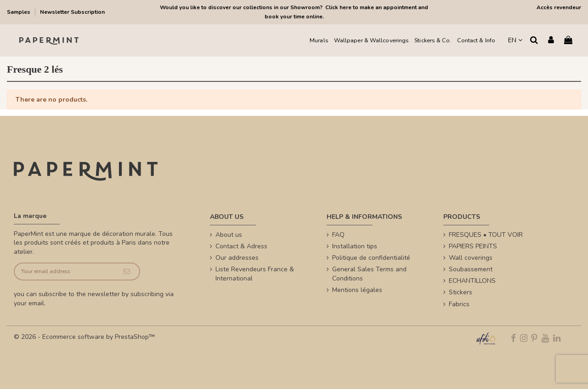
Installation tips (355, 246)
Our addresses (237, 258)
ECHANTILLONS (472, 281)
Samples (19, 12)
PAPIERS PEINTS (473, 246)
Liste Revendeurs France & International (255, 274)
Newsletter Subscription (72, 12)
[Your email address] (65, 272)
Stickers (461, 292)
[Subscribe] (127, 272)
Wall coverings (471, 258)
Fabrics (459, 304)
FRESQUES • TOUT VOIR (486, 235)
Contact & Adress (241, 246)
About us (229, 235)
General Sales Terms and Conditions (369, 274)
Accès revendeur (559, 7)
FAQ (338, 235)
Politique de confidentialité (371, 258)
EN (515, 40)
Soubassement (471, 269)
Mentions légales (357, 290)
